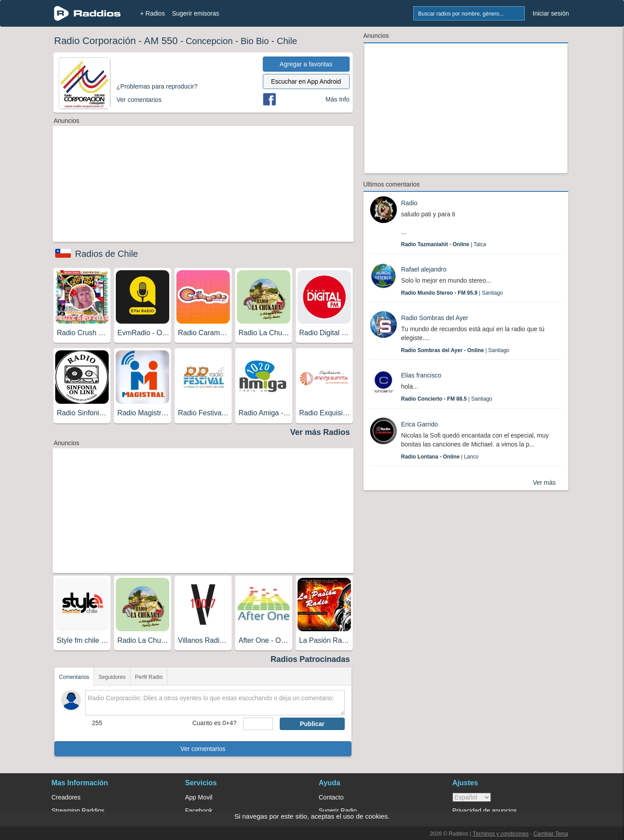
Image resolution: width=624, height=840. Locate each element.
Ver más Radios (320, 432)
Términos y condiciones (501, 834)
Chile (287, 41)
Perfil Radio (149, 677)
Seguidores (112, 677)
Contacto (331, 797)
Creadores (66, 797)
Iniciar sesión (551, 13)
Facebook (199, 811)
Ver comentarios (203, 749)
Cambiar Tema (551, 834)
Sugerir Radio (338, 811)
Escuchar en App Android (306, 81)
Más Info (338, 99)
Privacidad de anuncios (485, 811)
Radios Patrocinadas (310, 659)
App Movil (199, 797)
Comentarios (74, 677)
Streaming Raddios (78, 811)
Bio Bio (255, 41)
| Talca (444, 244)
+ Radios (153, 13)
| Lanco (440, 457)
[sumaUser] (258, 724)
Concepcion (209, 41)
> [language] (472, 797)
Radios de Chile (107, 254)
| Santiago (452, 293)
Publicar (312, 724)
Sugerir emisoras (196, 13)
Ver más (544, 483)
